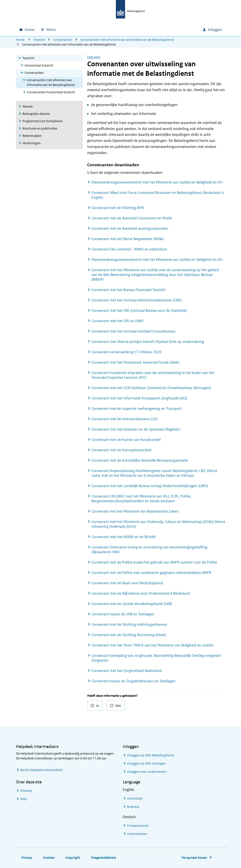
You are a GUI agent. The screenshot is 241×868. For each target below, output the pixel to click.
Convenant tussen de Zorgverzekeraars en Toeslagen (134, 681)
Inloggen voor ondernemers (147, 772)
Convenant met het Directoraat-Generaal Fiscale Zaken (135, 362)
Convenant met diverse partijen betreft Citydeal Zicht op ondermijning (148, 342)
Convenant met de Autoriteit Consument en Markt (132, 218)
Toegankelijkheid (103, 858)
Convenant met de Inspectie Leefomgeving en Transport (136, 409)
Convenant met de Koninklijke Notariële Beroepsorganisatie (140, 460)
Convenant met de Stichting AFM (118, 208)
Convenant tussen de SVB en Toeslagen (123, 614)
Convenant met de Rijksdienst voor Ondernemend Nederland (141, 593)
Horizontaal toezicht (39, 65)
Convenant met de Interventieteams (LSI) (124, 419)
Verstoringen (32, 143)
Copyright (73, 858)
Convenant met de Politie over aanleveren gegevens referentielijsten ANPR (151, 573)
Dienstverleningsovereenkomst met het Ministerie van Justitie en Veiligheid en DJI (157, 182)
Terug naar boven (194, 858)
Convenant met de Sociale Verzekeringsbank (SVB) (132, 604)
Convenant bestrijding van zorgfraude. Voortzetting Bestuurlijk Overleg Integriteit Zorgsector (156, 658)
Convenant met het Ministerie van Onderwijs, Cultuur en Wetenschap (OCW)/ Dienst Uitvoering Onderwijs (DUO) (158, 524)
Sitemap (26, 791)
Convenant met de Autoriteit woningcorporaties (130, 228)
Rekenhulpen (32, 136)
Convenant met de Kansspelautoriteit (121, 450)
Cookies (49, 858)
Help (24, 799)
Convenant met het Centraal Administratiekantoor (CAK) (137, 300)
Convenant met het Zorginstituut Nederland (127, 671)
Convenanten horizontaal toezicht (51, 92)
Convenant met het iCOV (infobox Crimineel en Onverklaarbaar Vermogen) (151, 388)
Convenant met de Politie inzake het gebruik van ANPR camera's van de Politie (154, 562)
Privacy (27, 858)
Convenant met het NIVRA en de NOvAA (124, 537)
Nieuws (28, 106)
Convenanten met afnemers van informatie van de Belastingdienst (127, 40)
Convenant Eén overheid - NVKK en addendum (129, 249)
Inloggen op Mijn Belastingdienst (151, 755)
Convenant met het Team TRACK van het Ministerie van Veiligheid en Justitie (152, 645)
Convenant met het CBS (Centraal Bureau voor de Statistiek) (139, 310)
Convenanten (63, 40)
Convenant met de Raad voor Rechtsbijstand (127, 583)
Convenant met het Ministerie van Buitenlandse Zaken (135, 511)
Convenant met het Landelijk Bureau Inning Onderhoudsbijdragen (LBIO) (150, 486)
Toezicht (39, 40)
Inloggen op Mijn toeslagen (147, 763)
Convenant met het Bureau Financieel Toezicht (128, 290)
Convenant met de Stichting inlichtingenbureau (129, 624)
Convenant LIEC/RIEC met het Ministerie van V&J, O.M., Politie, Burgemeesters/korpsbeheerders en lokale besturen (141, 499)
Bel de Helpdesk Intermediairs (42, 770)
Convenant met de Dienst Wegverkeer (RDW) (128, 239)
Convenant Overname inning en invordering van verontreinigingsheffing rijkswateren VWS (149, 550)
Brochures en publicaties (40, 128)
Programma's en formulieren (43, 121)
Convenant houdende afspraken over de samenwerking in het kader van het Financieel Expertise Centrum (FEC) (153, 375)
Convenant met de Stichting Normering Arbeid (129, 635)
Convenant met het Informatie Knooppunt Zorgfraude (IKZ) (139, 398)
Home (20, 40)
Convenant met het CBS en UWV (117, 321)
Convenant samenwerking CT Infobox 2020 (127, 352)
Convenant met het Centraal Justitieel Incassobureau (133, 331)
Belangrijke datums (36, 114)
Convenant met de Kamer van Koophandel (126, 440)
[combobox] (162, 30)
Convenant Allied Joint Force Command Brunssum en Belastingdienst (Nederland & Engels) (158, 195)
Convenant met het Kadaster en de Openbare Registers (136, 429)
